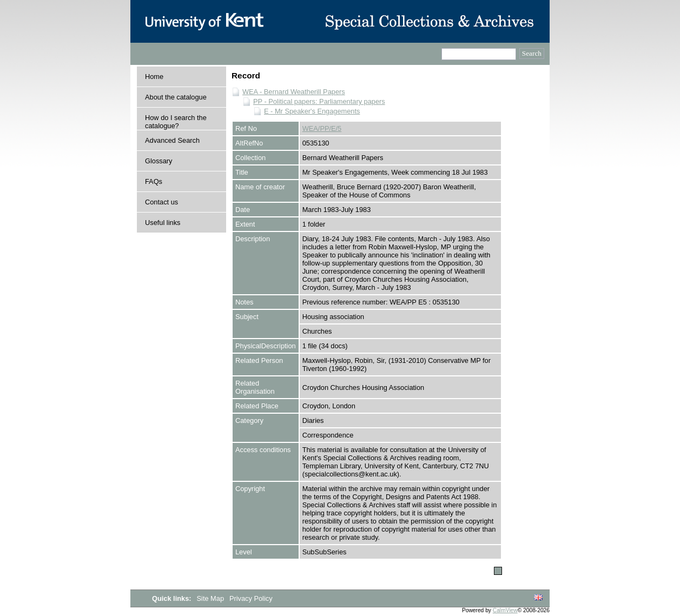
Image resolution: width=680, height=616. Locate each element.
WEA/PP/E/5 (322, 128)
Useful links (163, 223)
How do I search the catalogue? (176, 122)
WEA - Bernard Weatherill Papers (294, 92)
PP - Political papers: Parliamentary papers (319, 101)
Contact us (161, 202)
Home (154, 77)
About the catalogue (176, 97)
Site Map (212, 598)
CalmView (505, 610)
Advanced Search (172, 140)
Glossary (159, 161)
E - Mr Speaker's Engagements (312, 111)
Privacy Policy (251, 598)
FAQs (154, 181)
